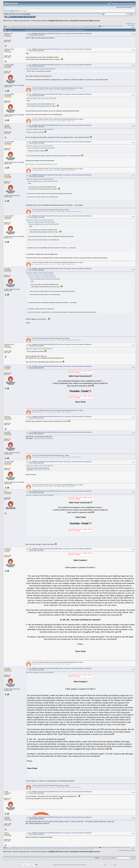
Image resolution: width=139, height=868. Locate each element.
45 (24, 26)
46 (26, 26)
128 (71, 27)
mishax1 (7, 125)
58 (47, 26)
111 (29, 27)
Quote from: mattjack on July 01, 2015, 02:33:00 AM (39, 349)
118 (46, 27)
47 (28, 26)
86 (96, 26)
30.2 (24, 14)
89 (102, 26)
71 (70, 26)
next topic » (132, 25)
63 (56, 26)
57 (45, 26)
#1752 (133, 417)
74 (75, 26)
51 (35, 26)
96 (114, 26)
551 (99, 27)
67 (63, 26)
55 (42, 26)
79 (84, 26)
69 (66, 26)
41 (17, 26)
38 (12, 26)
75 (77, 26)
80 (85, 26)
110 (26, 27)
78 (82, 26)
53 (38, 26)
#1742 (133, 50)
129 (73, 27)
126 (66, 27)
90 (104, 26)
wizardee (7, 417)
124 (61, 27)
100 (122, 26)
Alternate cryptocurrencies (21, 21)
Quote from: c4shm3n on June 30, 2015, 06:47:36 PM (40, 179)
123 (58, 27)
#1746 (133, 143)
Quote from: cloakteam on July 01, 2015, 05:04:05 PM (40, 495)
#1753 (133, 433)
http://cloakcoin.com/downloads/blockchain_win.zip (41, 164)
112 (31, 27)
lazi (5, 491)
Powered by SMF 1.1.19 (59, 865)
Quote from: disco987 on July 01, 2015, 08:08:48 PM (39, 466)
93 (109, 26)
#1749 (133, 270)
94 (111, 26)
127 (68, 27)
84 (92, 26)
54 (40, 26)
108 (21, 27)
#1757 (133, 669)
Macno (6, 833)
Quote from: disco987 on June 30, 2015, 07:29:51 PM (40, 220)
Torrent (28, 14)
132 (80, 27)
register (25, 11)
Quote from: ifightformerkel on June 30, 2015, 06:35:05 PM (41, 98)
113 (34, 27)
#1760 (133, 834)
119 (49, 27)
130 (75, 27)
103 (9, 27)
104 (12, 27)
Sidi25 (6, 792)
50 (33, 26)
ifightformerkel (9, 49)
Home (8, 17)
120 (51, 27)
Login (22, 17)
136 (90, 27)
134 (85, 27)
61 (52, 26)
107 (19, 27)
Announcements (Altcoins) (39, 21)
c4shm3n (7, 65)
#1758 (133, 792)
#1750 (133, 345)
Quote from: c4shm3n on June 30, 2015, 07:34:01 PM (40, 273)
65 (59, 26)
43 (21, 26)
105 (14, 27)
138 (95, 27)
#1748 (133, 217)
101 (4, 27)
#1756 (133, 550)
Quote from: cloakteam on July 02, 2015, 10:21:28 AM (40, 673)
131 (78, 27)
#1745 (133, 126)
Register (28, 17)
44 (22, 26)
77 (80, 26)
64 (57, 26)
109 (24, 27)
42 (19, 26)
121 (53, 27)
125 (63, 27)
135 (88, 27)
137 (93, 27)
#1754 (133, 462)
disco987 (7, 175)
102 (7, 27)
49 (31, 26)
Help (13, 17)
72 (71, 26)
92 (107, 26)
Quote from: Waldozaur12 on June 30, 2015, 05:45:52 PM (41, 69)
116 (41, 27)
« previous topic (130, 24)
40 (15, 26)
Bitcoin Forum (8, 21)
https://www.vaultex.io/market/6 (44, 438)
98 (118, 26)
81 (87, 26)
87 (98, 26)
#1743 (133, 66)
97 (116, 26)
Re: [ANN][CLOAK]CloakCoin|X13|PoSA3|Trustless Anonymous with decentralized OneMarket (60, 33)
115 (39, 27)
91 (105, 26)
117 (44, 27)
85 (94, 26)
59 (49, 26)
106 (17, 27)
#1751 (133, 367)
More (33, 17)
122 (56, 27)
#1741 (133, 34)
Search (18, 17)
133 (83, 27)
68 (64, 26)
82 (89, 26)
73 (73, 26)
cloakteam (8, 366)
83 (91, 26)
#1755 (133, 492)
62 (54, 26)
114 (36, 27)
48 (29, 26)
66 (61, 26)
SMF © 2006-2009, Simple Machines (76, 865)
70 (68, 26)
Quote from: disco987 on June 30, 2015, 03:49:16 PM (40, 130)
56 (43, 26)
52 (36, 26)
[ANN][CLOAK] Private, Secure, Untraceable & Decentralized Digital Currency (74, 21)
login (20, 11)
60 (50, 26)
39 (13, 26)
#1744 (133, 95)
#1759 (133, 818)
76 (78, 26)
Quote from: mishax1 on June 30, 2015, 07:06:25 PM (39, 146)
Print (133, 27)
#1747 (133, 176)
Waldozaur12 (9, 33)
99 (119, 26)
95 (112, 26)
